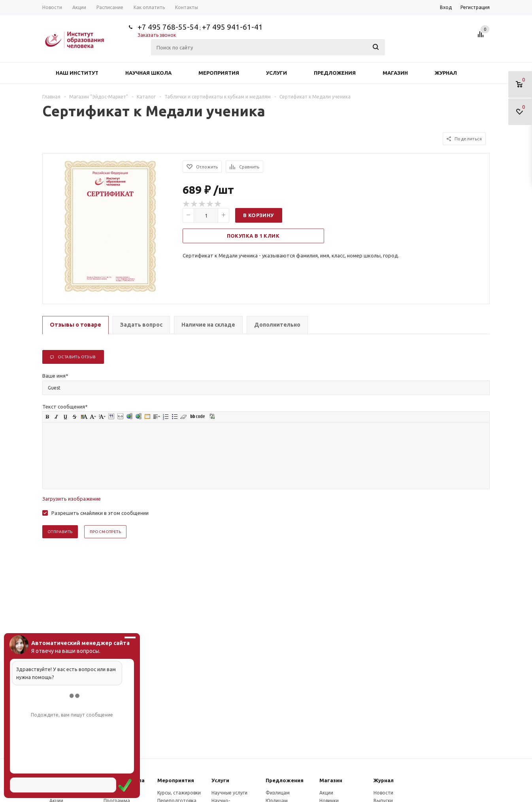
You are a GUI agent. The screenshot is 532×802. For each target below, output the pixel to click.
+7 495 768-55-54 (168, 27)
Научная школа (148, 73)
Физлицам (278, 793)
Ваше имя (55, 376)
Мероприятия (219, 73)
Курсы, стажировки (179, 793)
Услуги (276, 73)
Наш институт (77, 73)
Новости (383, 793)
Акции (326, 793)
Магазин (395, 73)
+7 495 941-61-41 (232, 27)
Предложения (335, 73)
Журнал (446, 73)
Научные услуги (229, 793)
